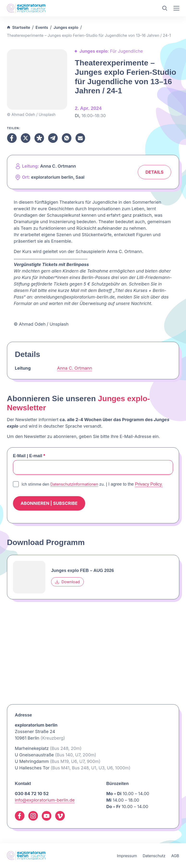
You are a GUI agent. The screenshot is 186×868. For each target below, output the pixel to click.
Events (42, 27)
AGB (175, 856)
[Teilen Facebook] (12, 138)
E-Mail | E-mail (29, 456)
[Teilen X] (26, 138)
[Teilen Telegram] (53, 138)
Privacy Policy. (149, 484)
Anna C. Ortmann (75, 368)
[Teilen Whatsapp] (67, 138)
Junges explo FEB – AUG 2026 (83, 570)
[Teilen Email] (80, 138)
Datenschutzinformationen (74, 484)
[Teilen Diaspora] (39, 138)
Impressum (127, 856)
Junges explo (66, 27)
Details (154, 172)
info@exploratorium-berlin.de (45, 800)
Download (67, 582)
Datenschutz (154, 856)
